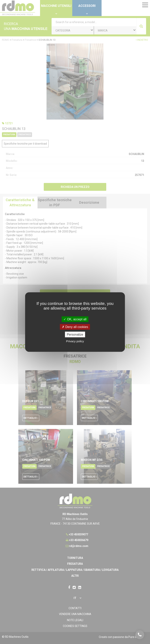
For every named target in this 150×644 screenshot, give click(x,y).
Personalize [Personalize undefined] (75, 335)
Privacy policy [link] (75, 341)
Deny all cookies (75, 327)
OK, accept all (75, 319)
